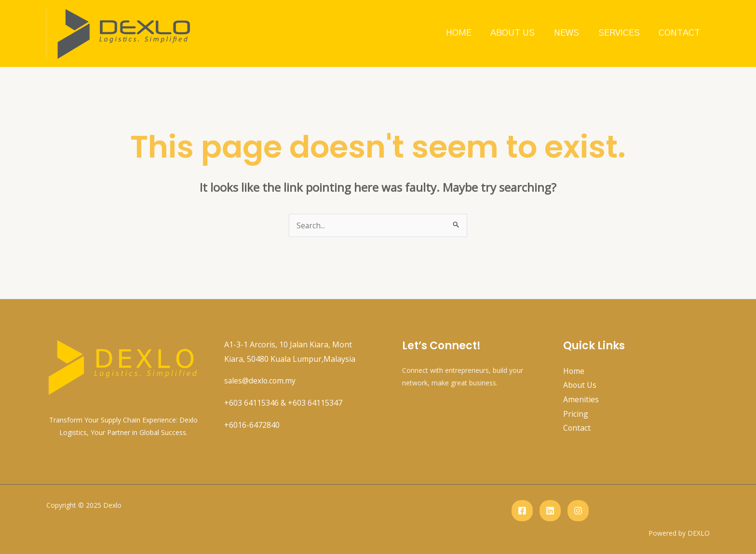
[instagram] (578, 511)
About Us (515, 33)
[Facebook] (522, 511)
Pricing (576, 414)
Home (462, 33)
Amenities (581, 399)
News (568, 33)
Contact (680, 33)
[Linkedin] (550, 511)
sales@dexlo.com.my (261, 381)
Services (620, 33)
